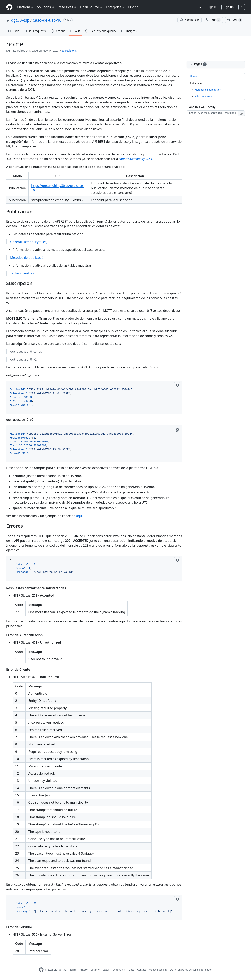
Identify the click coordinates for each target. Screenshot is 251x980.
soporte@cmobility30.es (135, 159)
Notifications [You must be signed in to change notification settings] (190, 20)
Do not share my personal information (191, 970)
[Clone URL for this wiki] (212, 113)
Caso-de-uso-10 (47, 20)
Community (119, 970)
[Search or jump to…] (200, 7)
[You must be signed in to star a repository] (235, 20)
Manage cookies (158, 970)
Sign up (229, 7)
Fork (213, 20)
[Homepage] (9, 7)
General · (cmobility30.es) (29, 242)
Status (106, 970)
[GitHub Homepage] (41, 970)
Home (193, 76)
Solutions (46, 7)
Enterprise (116, 7)
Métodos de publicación (208, 90)
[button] (177, 386)
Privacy (84, 970)
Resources (67, 7)
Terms (73, 970)
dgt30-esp (20, 20)
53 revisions (69, 50)
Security (95, 970)
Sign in (212, 7)
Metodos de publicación (28, 258)
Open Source (91, 7)
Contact (141, 970)
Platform (26, 7)
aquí (80, 516)
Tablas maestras (22, 273)
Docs (131, 970)
